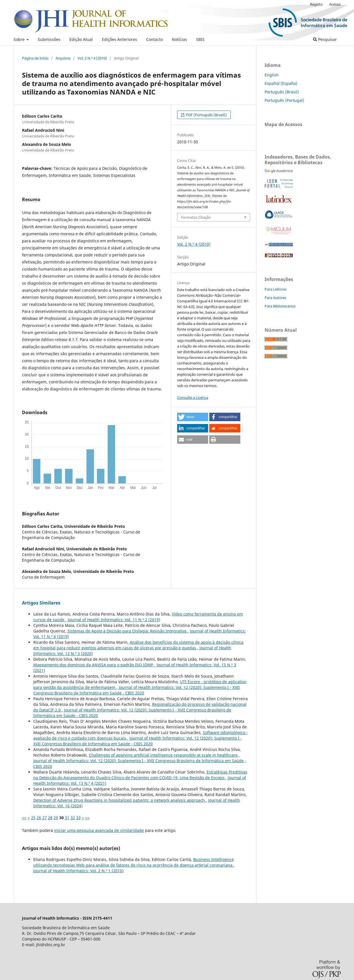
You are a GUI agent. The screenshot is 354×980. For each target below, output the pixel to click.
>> (87, 818)
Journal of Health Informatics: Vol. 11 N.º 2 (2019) (114, 620)
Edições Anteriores (119, 39)
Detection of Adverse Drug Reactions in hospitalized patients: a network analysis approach (120, 800)
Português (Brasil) (282, 92)
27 (45, 818)
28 (50, 818)
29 (56, 818)
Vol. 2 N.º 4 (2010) (92, 58)
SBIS (200, 39)
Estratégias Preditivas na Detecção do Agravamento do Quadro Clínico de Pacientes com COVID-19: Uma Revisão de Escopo (140, 775)
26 (39, 818)
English (272, 75)
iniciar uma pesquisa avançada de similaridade (99, 830)
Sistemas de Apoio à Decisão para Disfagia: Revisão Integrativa (127, 631)
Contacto (154, 39)
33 (78, 818)
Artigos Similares (41, 603)
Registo (316, 4)
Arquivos (63, 58)
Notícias (179, 39)
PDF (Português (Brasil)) (206, 115)
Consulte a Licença (193, 397)
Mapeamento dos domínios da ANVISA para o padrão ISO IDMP (94, 665)
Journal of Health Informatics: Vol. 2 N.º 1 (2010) (78, 871)
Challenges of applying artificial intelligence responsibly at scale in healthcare (164, 755)
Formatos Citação (196, 217)
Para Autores (275, 298)
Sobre (20, 39)
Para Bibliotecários (280, 306)
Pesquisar (325, 39)
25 (33, 818)
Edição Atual (81, 39)
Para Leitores (276, 289)
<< (24, 818)
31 (67, 818)
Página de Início (35, 58)
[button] (193, 417)
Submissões (49, 39)
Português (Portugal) (284, 100)
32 (73, 818)
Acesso (335, 4)
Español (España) (281, 83)
